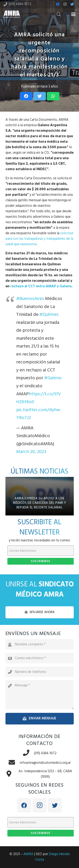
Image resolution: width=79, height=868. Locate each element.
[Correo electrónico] (40, 658)
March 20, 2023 (31, 452)
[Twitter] (72, 4)
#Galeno (53, 378)
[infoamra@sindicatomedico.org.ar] (14, 763)
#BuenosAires (30, 299)
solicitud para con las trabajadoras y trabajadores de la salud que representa (39, 239)
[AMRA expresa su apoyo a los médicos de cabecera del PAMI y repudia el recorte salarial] (40, 496)
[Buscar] (59, 14)
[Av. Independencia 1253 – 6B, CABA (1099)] (11, 774)
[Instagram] (65, 4)
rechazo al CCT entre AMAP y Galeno (41, 286)
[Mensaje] (40, 695)
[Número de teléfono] (40, 672)
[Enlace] (12, 14)
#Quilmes (49, 315)
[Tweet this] (40, 96)
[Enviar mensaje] (40, 719)
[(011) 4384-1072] (28, 753)
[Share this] (26, 96)
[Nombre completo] (40, 645)
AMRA (28, 854)
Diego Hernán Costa (52, 857)
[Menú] (73, 14)
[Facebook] (58, 4)
